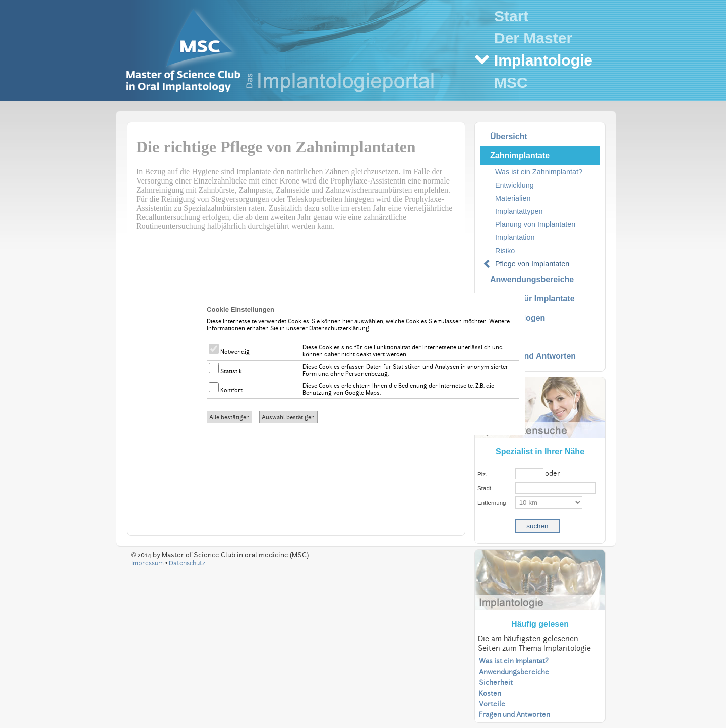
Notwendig (229, 352)
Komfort (226, 390)
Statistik (225, 371)
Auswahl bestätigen (288, 417)
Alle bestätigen (229, 417)
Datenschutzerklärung (339, 328)
